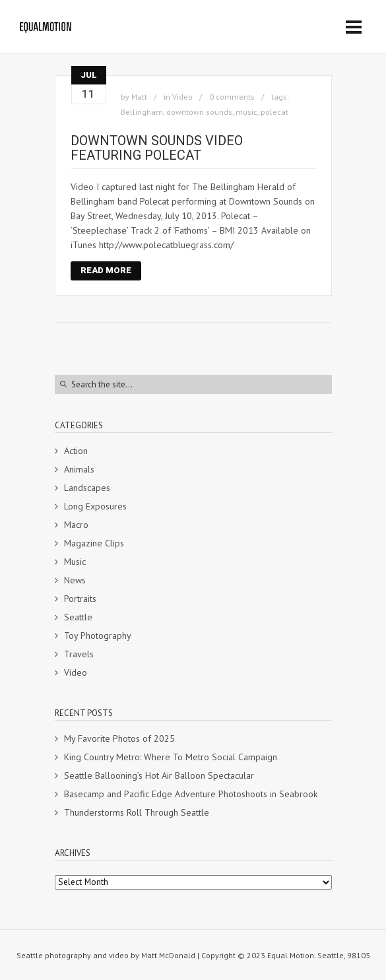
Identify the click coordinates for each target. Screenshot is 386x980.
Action (76, 451)
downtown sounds (199, 112)
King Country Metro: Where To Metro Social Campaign (171, 757)
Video (182, 97)
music (246, 112)
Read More (106, 270)
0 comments (232, 97)
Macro (76, 525)
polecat (274, 112)
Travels (79, 654)
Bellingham (142, 112)
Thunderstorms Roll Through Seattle (137, 812)
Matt (139, 97)
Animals (79, 469)
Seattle (78, 617)
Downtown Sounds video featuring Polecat (157, 148)
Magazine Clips (94, 543)
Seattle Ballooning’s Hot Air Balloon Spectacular (159, 775)
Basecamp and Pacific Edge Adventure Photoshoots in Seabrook (191, 794)
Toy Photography (98, 636)
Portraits (80, 599)
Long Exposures (95, 506)
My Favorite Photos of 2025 (119, 738)
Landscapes (87, 488)
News (75, 580)
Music (75, 562)
